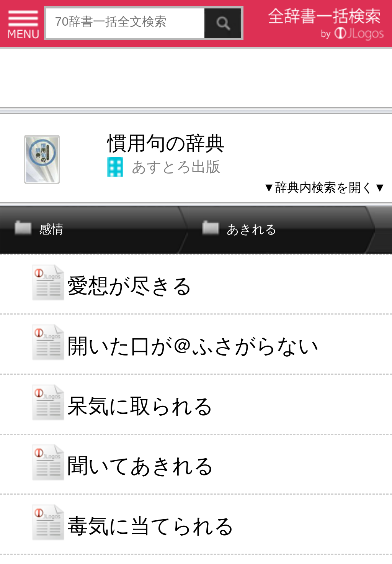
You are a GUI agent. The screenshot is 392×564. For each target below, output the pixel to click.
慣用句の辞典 (166, 143)
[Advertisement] (196, 80)
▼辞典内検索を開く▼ (324, 187)
